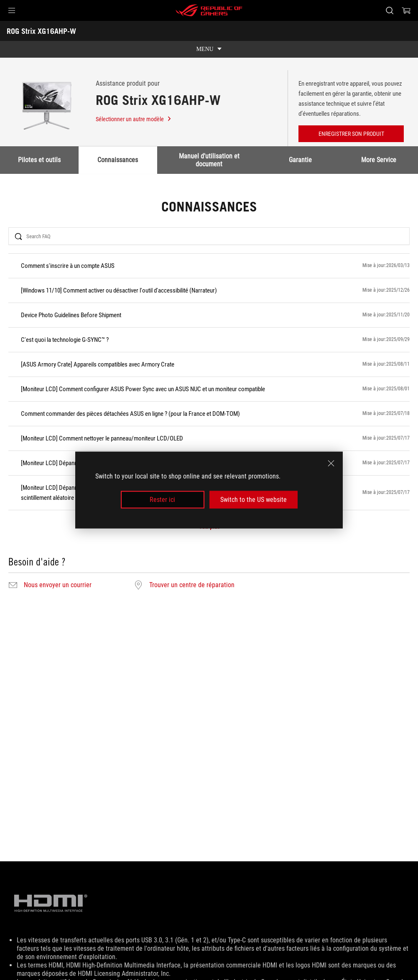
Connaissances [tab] (118, 160)
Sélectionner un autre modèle (134, 119)
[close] (331, 463)
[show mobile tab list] (209, 49)
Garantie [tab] (300, 160)
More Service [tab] (379, 160)
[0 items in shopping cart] (406, 10)
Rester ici (162, 500)
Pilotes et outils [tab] (39, 160)
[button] (12, 10)
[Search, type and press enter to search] (390, 10)
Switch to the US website (254, 500)
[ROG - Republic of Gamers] (209, 10)
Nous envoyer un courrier (58, 585)
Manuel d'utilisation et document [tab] (209, 160)
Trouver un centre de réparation (192, 585)
